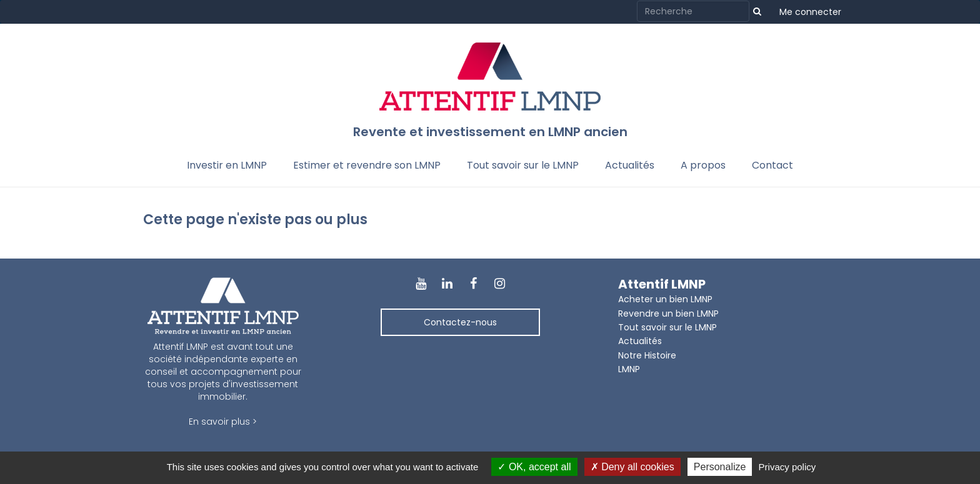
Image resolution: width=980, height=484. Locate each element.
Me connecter (810, 12)
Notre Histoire (647, 355)
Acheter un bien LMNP (665, 299)
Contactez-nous (460, 322)
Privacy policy (787, 467)
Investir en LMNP (227, 165)
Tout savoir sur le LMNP (523, 165)
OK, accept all (534, 467)
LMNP (629, 369)
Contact (772, 165)
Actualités (630, 165)
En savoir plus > (223, 422)
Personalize (720, 467)
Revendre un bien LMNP (668, 314)
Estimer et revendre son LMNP (367, 165)
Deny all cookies (632, 467)
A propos (703, 165)
